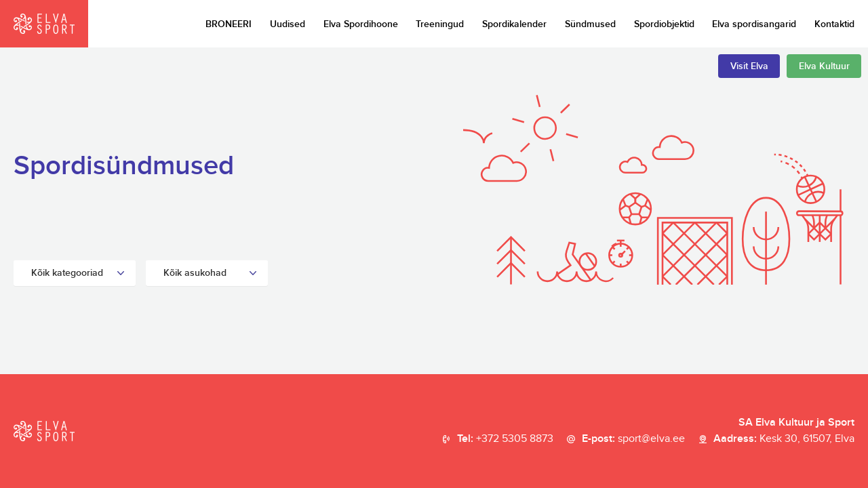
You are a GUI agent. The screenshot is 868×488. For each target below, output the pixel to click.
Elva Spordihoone (361, 24)
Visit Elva (749, 66)
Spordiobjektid (664, 24)
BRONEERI (229, 24)
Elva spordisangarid (754, 24)
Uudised (288, 24)
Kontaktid (834, 24)
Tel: (505, 439)
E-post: (633, 439)
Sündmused (590, 24)
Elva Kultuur (824, 66)
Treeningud (440, 24)
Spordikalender (514, 24)
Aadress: (784, 439)
